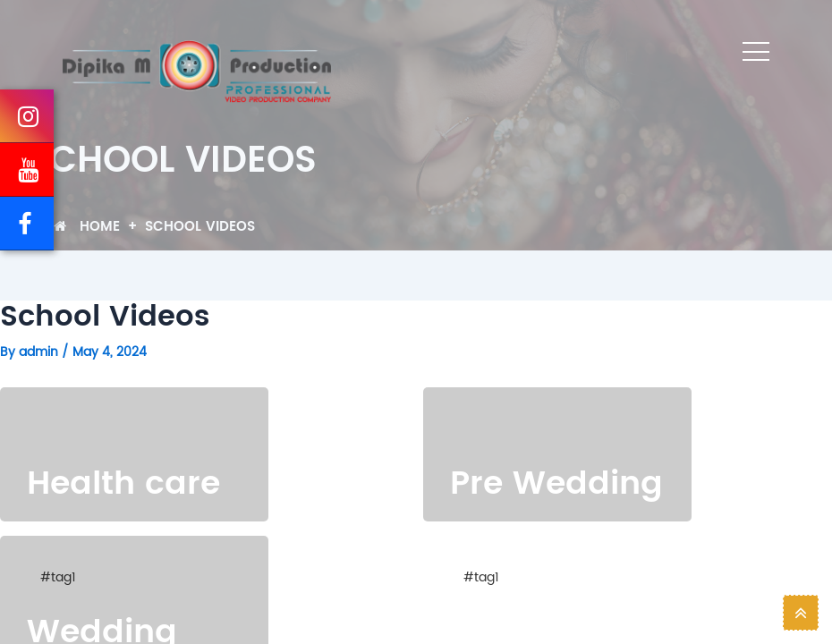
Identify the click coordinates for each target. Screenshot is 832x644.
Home (87, 227)
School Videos (200, 227)
